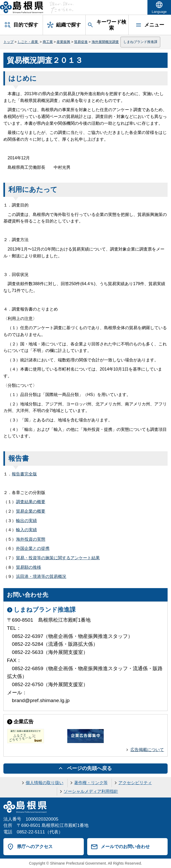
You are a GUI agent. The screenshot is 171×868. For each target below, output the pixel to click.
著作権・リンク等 (91, 783)
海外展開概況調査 (105, 42)
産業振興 (63, 42)
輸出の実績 (26, 521)
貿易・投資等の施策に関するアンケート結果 (58, 558)
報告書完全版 (24, 474)
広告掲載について (147, 750)
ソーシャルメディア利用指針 (91, 791)
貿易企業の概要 (31, 511)
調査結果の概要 (31, 502)
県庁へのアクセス (35, 847)
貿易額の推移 (29, 567)
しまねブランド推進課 (140, 42)
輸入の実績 (26, 530)
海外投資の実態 (31, 539)
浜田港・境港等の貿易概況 (41, 576)
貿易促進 (81, 42)
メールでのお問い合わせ (125, 847)
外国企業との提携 (33, 548)
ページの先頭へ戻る (89, 768)
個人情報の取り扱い (45, 783)
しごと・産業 (28, 42)
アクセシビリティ (135, 783)
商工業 (48, 42)
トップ (9, 42)
